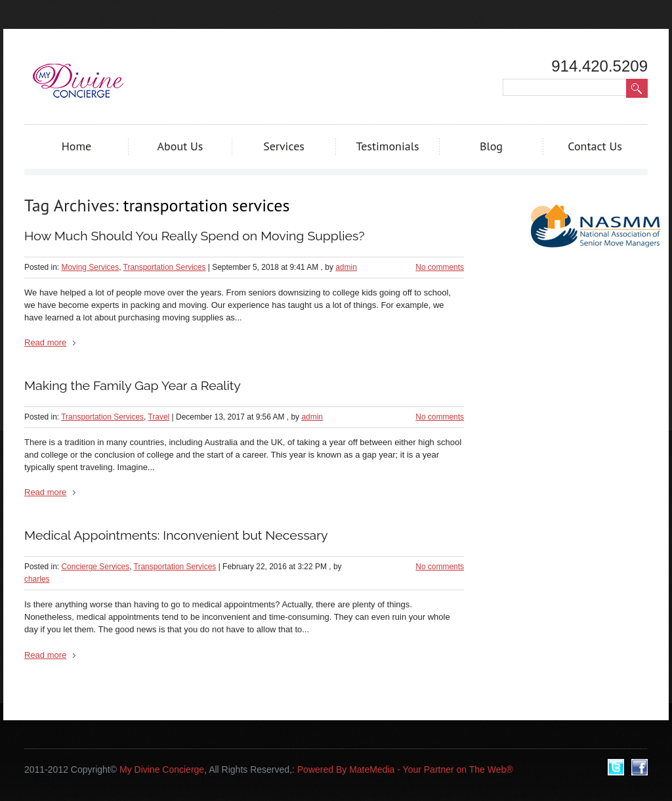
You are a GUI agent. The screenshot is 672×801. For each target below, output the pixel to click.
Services (284, 146)
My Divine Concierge (162, 769)
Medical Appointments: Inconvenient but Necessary (176, 535)
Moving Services (90, 267)
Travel (159, 417)
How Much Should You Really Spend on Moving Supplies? (195, 236)
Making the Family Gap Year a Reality (133, 386)
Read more (45, 342)
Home (77, 146)
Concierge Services (95, 567)
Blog (491, 146)
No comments (440, 267)
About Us (180, 146)
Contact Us (595, 146)
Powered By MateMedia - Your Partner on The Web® (405, 769)
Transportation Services (165, 267)
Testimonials (387, 146)
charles (37, 579)
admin (346, 267)
